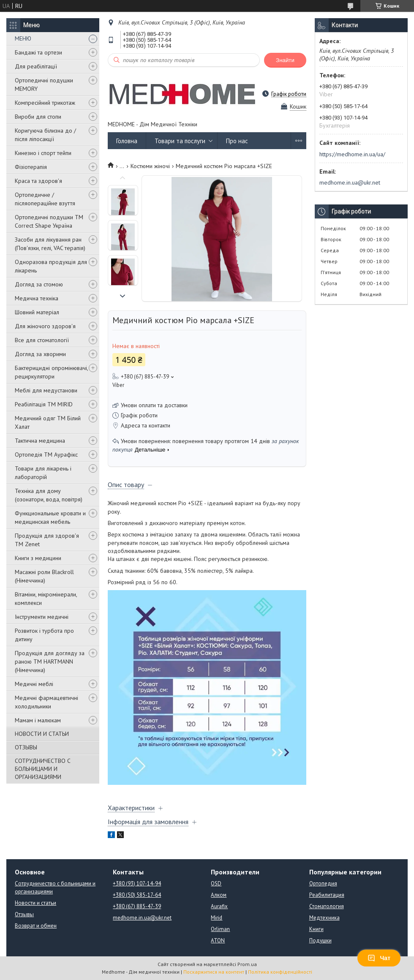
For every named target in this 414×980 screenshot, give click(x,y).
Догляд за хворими (40, 354)
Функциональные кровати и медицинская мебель (50, 517)
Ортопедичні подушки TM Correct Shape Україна (49, 221)
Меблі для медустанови (46, 390)
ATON (218, 941)
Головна (127, 141)
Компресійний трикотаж (45, 103)
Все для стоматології (42, 340)
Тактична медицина (40, 441)
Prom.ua (247, 964)
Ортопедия (323, 883)
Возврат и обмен (36, 926)
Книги (316, 929)
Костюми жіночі (150, 166)
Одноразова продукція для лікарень (51, 266)
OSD (216, 883)
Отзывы (24, 914)
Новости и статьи (35, 903)
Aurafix (219, 906)
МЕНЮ (23, 38)
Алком (219, 895)
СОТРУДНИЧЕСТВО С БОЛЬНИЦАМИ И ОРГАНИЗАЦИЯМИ (43, 769)
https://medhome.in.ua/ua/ (352, 154)
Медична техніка (37, 298)
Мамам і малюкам (38, 720)
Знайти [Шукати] (285, 60)
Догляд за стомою (39, 284)
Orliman (220, 929)
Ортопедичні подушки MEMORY (44, 84)
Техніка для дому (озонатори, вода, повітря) (49, 495)
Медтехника (324, 918)
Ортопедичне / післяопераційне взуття (45, 199)
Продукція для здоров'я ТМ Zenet (47, 540)
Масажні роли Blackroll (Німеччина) (44, 576)
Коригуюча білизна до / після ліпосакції (45, 135)
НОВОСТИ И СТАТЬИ (42, 734)
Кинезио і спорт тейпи (43, 153)
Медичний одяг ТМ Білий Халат (48, 422)
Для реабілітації (36, 66)
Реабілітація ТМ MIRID (44, 404)
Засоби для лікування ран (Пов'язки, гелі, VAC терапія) (50, 244)
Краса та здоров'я (38, 181)
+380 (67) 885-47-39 (137, 906)
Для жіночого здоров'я (45, 326)
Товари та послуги (180, 141)
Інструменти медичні (42, 617)
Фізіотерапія (31, 167)
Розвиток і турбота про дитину (44, 635)
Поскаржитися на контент (214, 972)
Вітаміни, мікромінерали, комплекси (46, 599)
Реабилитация (327, 895)
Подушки (320, 941)
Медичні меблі (34, 684)
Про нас (237, 141)
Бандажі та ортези (38, 52)
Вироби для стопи (38, 117)
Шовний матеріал (37, 312)
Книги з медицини (38, 558)
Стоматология (327, 906)
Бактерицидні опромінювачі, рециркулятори (51, 372)
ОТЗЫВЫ (26, 747)
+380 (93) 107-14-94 (137, 883)
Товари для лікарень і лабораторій (43, 473)
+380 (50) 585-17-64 (137, 895)
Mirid (217, 918)
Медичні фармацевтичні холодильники (46, 702)
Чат (379, 958)
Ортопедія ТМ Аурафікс (46, 455)
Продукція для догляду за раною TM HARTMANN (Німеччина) (50, 661)
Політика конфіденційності (280, 972)
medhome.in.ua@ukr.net (350, 182)
